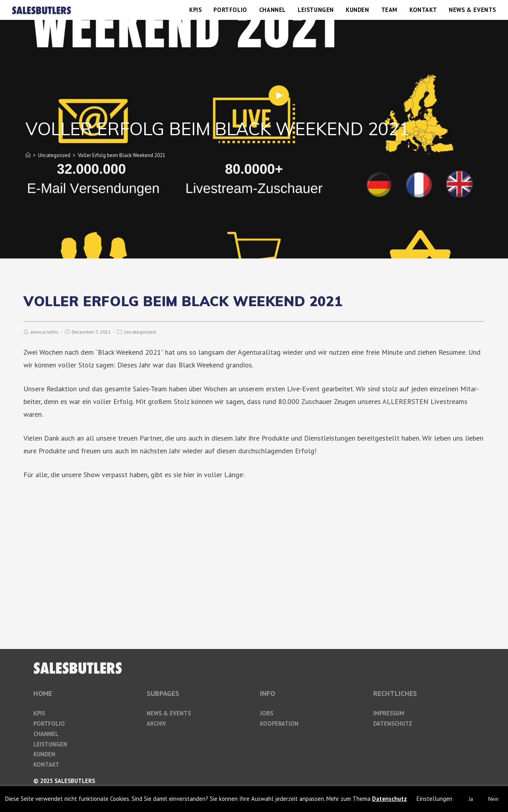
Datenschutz (390, 799)
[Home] (28, 155)
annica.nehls (44, 332)
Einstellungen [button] (434, 799)
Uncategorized (140, 332)
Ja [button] (471, 799)
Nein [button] (493, 799)
